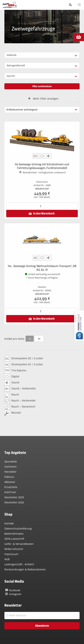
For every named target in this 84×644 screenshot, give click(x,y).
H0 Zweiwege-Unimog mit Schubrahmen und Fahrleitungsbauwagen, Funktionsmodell (42, 166)
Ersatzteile (11, 487)
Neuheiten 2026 (14, 502)
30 (39, 338)
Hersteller (10, 472)
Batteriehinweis (14, 534)
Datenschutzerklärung (18, 528)
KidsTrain (10, 492)
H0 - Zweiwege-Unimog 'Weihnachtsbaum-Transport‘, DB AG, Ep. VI (42, 268)
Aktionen (10, 482)
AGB (7, 559)
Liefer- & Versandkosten (19, 544)
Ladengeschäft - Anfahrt (19, 564)
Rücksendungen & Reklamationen (25, 569)
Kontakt (9, 523)
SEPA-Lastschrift (14, 539)
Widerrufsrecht (14, 549)
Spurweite (11, 461)
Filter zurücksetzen (42, 86)
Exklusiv (9, 477)
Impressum (11, 554)
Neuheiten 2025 (14, 497)
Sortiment (10, 467)
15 (30, 338)
